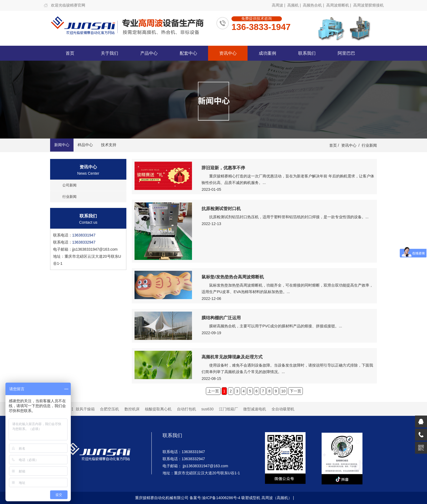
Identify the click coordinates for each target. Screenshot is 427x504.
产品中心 (149, 53)
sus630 (207, 409)
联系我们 (307, 53)
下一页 (295, 391)
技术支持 (109, 145)
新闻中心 (62, 145)
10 (283, 391)
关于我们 (109, 53)
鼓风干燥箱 (85, 409)
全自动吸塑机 (283, 409)
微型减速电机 (255, 409)
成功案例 (267, 53)
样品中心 (85, 145)
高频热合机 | (314, 5)
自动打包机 (187, 409)
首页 (70, 53)
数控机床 (132, 409)
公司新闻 (69, 185)
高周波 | (279, 5)
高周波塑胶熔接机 (368, 5)
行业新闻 (369, 145)
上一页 (213, 391)
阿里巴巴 (346, 53)
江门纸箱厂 (228, 409)
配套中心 (188, 53)
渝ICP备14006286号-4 (221, 498)
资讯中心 (228, 53)
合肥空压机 (109, 409)
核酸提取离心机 (158, 409)
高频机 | (295, 5)
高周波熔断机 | (339, 5)
